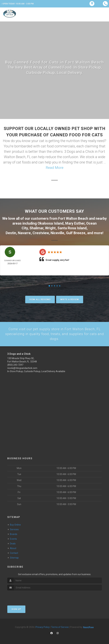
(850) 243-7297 (15, 365)
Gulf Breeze (76, 232)
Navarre (24, 232)
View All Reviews (40, 299)
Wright (50, 228)
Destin (11, 232)
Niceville (57, 232)
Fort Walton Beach (73, 218)
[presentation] (25, 596)
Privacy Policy (43, 627)
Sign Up (16, 609)
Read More (55, 168)
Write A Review (70, 299)
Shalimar (36, 228)
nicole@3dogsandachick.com (22, 368)
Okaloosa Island (51, 223)
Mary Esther (75, 223)
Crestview (41, 232)
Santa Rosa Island (72, 228)
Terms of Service (60, 627)
